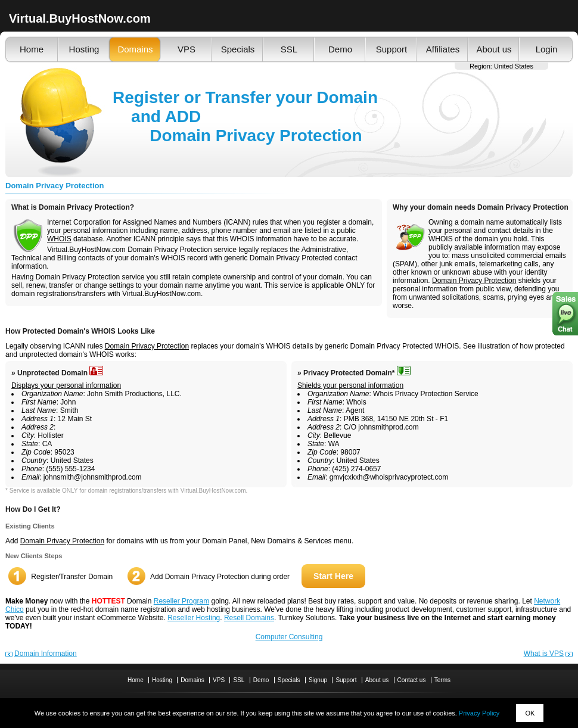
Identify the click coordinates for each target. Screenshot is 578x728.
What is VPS (544, 654)
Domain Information (46, 654)
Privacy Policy (479, 713)
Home (32, 49)
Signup (318, 680)
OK (530, 713)
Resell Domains (249, 618)
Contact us (412, 680)
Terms (442, 680)
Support (392, 49)
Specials (238, 49)
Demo (340, 49)
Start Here (333, 576)
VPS (187, 49)
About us (494, 49)
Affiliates (443, 49)
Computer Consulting (289, 637)
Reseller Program (181, 601)
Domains (135, 49)
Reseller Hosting (194, 618)
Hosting (84, 49)
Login (547, 49)
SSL (289, 49)
